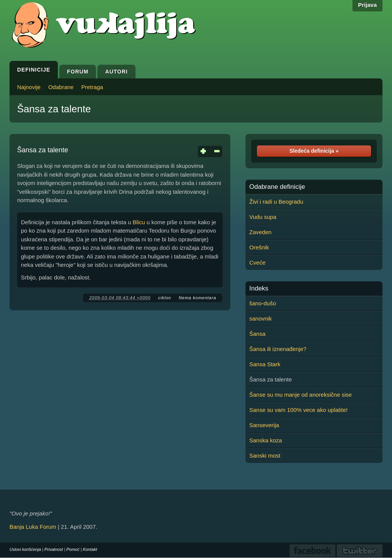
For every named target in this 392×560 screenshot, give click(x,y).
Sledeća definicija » (314, 151)
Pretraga (92, 87)
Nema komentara (198, 298)
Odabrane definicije (277, 187)
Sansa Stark (265, 364)
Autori (116, 72)
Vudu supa (263, 217)
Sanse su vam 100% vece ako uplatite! (299, 410)
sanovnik (261, 318)
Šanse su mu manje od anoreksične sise (300, 395)
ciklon (165, 298)
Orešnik (259, 247)
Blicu (139, 222)
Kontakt (90, 549)
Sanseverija (264, 425)
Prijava (367, 5)
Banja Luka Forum (33, 527)
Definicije (34, 70)
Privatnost (54, 549)
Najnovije (29, 87)
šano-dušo (263, 303)
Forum (78, 72)
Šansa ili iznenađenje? (278, 349)
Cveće (257, 262)
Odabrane (61, 87)
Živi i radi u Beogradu (276, 202)
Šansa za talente (54, 109)
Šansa (257, 334)
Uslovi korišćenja (25, 549)
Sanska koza (266, 440)
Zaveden (260, 232)
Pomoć (73, 549)
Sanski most (265, 455)
